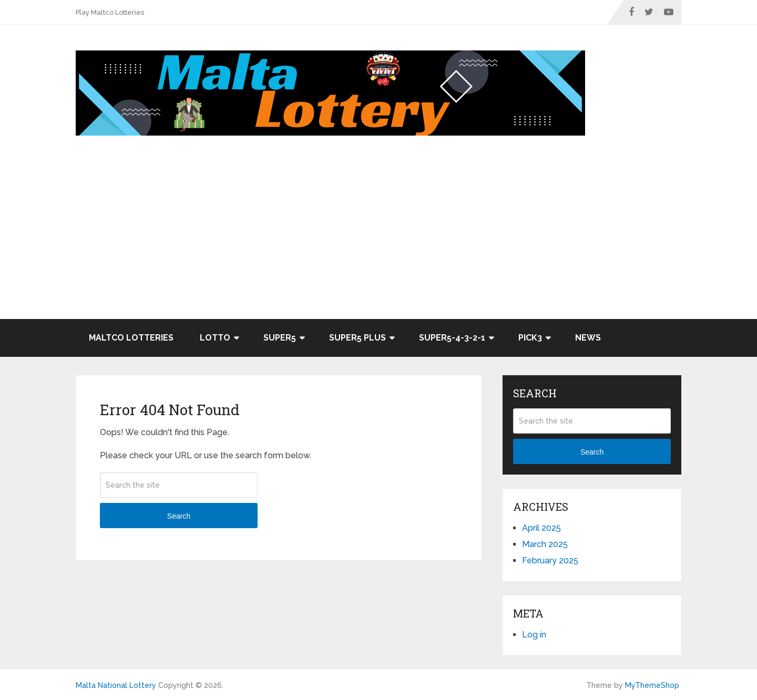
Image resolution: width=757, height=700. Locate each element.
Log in (534, 635)
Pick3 (530, 338)
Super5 (280, 338)
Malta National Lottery (116, 685)
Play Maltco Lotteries (110, 12)
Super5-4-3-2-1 (452, 338)
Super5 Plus (357, 338)
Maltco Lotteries (131, 338)
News (588, 338)
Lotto (215, 338)
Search (179, 516)
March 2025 (545, 544)
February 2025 (550, 560)
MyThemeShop (652, 685)
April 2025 (541, 528)
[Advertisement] (378, 240)
